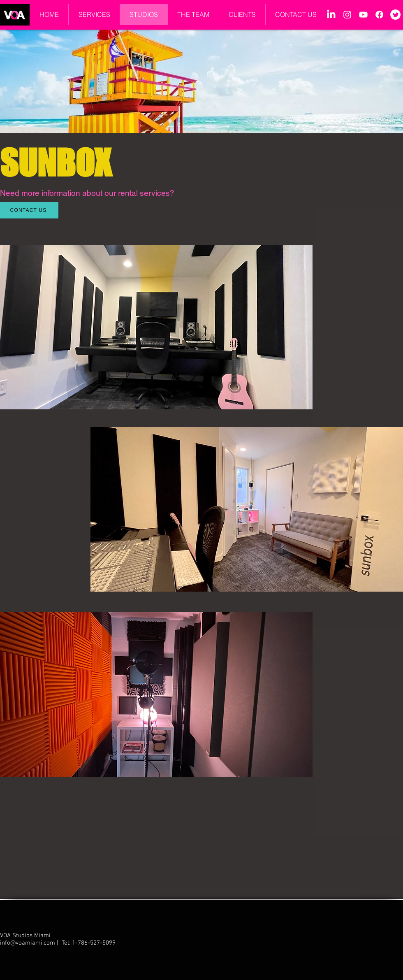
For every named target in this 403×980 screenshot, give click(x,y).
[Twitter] (395, 15)
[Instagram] (347, 15)
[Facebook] (379, 15)
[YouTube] (363, 15)
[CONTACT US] (29, 210)
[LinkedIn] (331, 15)
